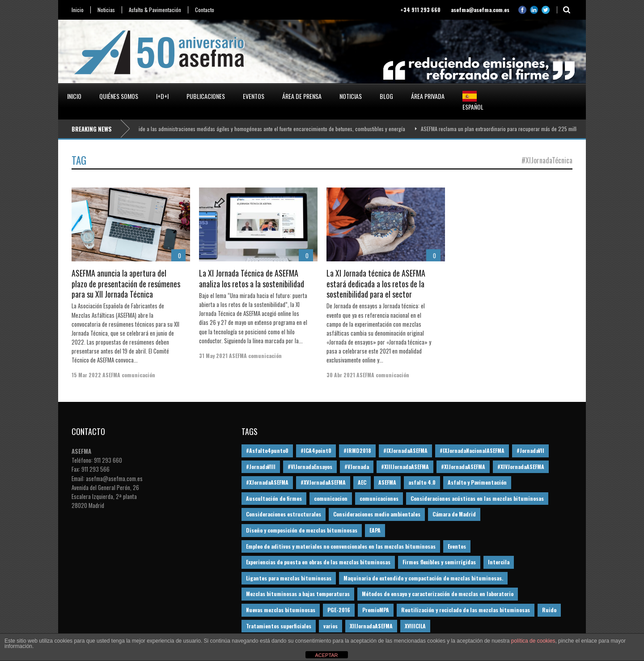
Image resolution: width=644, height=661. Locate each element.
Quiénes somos (119, 96)
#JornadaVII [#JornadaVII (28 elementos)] (530, 450)
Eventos (254, 96)
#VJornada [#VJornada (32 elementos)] (357, 467)
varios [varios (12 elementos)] (330, 626)
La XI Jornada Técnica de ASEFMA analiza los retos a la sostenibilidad (252, 278)
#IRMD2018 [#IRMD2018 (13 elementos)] (357, 450)
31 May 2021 (213, 356)
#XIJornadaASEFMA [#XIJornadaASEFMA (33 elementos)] (463, 467)
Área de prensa (302, 96)
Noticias (106, 10)
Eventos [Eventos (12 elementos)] (457, 546)
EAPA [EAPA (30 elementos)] (375, 530)
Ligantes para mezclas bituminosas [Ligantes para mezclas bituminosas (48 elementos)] (289, 578)
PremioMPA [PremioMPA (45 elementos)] (376, 610)
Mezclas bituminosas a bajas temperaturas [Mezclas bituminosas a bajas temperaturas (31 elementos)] (298, 594)
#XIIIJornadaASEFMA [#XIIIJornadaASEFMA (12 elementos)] (405, 467)
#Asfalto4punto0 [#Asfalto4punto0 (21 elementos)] (267, 450)
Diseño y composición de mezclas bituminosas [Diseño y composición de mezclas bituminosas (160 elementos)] (302, 530)
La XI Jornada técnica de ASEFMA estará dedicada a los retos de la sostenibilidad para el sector (376, 284)
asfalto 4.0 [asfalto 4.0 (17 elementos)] (422, 482)
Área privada (428, 96)
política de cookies (533, 641)
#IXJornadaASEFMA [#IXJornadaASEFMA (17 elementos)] (405, 450)
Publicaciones (206, 96)
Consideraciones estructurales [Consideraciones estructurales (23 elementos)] (284, 514)
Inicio (78, 10)
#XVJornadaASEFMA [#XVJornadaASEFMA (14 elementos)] (323, 482)
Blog (386, 96)
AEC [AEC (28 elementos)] (362, 482)
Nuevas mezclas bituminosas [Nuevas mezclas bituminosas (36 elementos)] (281, 610)
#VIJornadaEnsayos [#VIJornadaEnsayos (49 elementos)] (310, 467)
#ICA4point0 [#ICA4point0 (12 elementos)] (316, 450)
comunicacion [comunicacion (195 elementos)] (331, 498)
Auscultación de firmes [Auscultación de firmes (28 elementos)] (274, 498)
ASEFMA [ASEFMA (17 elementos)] (387, 482)
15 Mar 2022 (86, 375)
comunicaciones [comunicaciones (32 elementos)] (379, 498)
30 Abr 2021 (341, 375)
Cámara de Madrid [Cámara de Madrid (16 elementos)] (454, 514)
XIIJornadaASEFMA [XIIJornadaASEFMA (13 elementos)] (371, 626)
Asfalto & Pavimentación (155, 10)
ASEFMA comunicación (129, 375)
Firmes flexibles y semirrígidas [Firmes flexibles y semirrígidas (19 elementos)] (439, 562)
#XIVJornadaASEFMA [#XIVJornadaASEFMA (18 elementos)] (521, 467)
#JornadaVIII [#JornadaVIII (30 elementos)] (261, 467)
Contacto (205, 10)
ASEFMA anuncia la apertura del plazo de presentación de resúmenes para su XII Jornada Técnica (126, 284)
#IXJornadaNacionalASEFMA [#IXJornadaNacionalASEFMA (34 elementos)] (472, 450)
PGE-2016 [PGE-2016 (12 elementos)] (339, 610)
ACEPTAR (326, 655)
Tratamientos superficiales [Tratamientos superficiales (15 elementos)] (279, 626)
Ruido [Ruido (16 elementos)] (549, 610)
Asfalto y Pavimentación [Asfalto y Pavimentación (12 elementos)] (477, 482)
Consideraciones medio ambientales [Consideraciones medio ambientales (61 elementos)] (377, 514)
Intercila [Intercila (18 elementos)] (499, 562)
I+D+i (162, 96)
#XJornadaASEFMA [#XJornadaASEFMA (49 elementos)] (267, 482)
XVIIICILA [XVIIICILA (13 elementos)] (415, 626)
